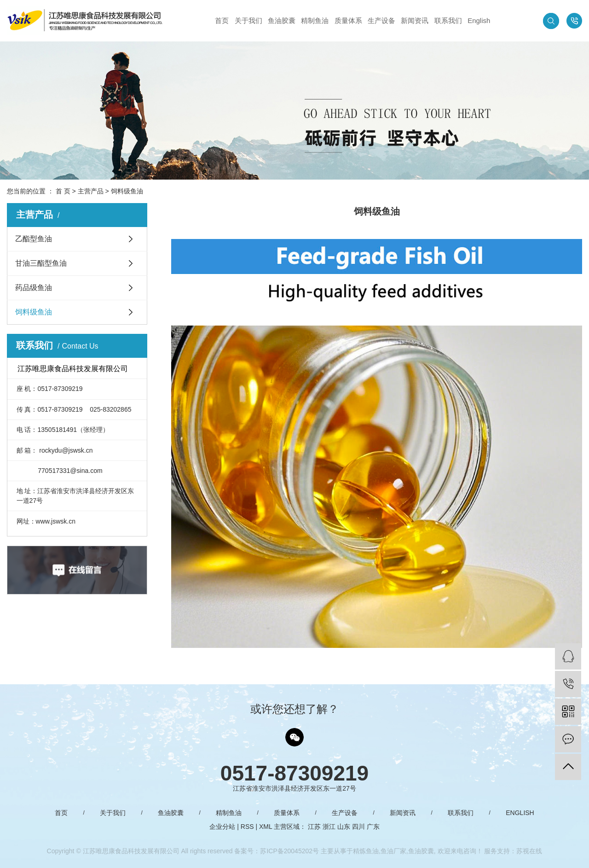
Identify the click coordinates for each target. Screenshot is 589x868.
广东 (373, 827)
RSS (247, 827)
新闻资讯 (415, 20)
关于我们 (248, 20)
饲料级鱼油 (34, 312)
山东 (344, 827)
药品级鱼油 (34, 288)
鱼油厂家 (393, 851)
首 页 (63, 191)
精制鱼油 (315, 20)
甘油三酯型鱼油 (41, 263)
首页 (222, 20)
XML (266, 827)
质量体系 (348, 20)
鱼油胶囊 (282, 20)
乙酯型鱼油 (34, 239)
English (479, 20)
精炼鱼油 (366, 851)
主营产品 (91, 191)
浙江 (329, 827)
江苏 (314, 827)
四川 (358, 827)
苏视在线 (529, 851)
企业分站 (222, 827)
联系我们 (448, 20)
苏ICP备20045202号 (289, 851)
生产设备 (381, 20)
